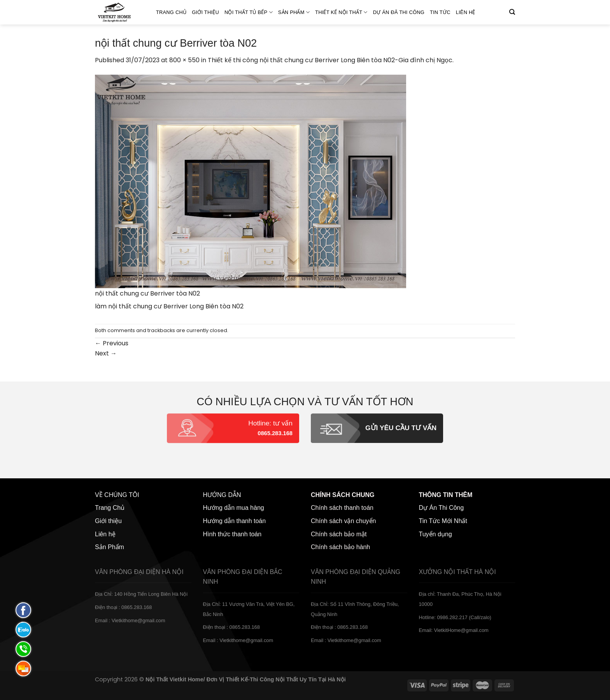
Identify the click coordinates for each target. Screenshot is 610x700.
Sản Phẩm (110, 547)
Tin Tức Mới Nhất (443, 521)
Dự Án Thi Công (442, 508)
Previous (112, 343)
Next (106, 353)
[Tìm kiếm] (512, 12)
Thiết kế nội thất (341, 12)
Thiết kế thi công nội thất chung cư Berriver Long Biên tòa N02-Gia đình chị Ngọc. (331, 60)
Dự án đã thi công (399, 12)
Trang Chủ (171, 12)
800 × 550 (184, 60)
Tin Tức (440, 12)
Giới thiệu (205, 12)
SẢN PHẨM (294, 12)
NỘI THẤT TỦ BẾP (249, 12)
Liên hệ (466, 12)
